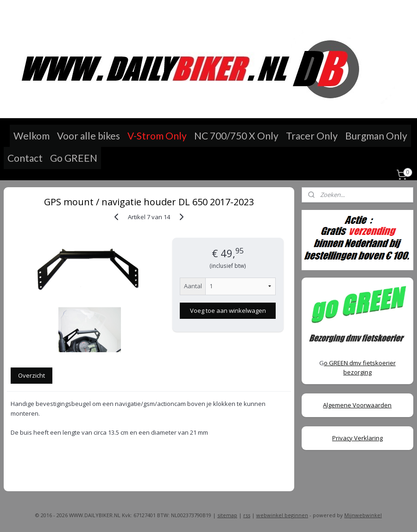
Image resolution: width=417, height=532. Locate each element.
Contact (25, 158)
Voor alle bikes (88, 136)
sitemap (227, 515)
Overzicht (32, 375)
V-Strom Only (157, 136)
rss (247, 515)
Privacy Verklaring (357, 438)
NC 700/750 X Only (236, 136)
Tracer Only (312, 136)
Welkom (32, 136)
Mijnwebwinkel (363, 515)
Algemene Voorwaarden (357, 405)
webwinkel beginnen (282, 515)
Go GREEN (74, 158)
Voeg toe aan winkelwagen (228, 310)
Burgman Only (376, 136)
